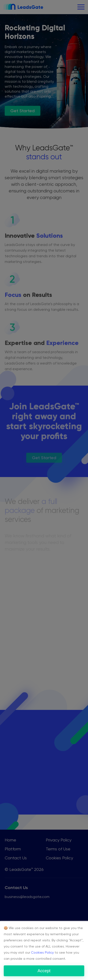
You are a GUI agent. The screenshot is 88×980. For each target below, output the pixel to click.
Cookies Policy (42, 952)
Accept (44, 971)
